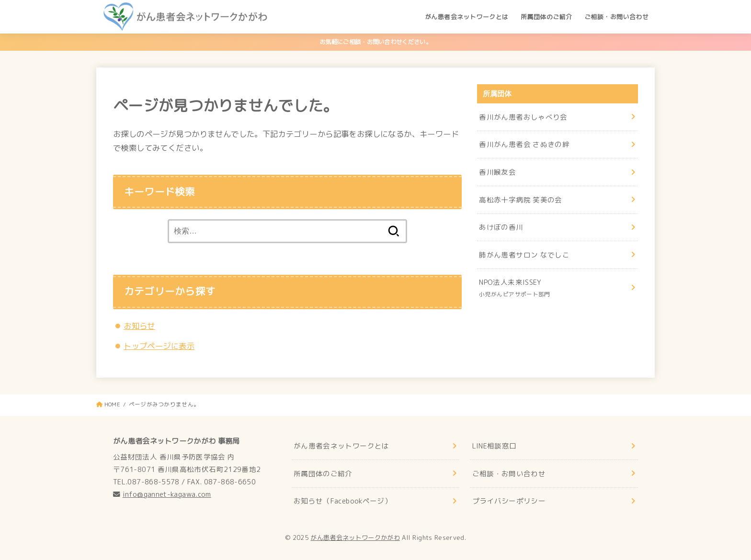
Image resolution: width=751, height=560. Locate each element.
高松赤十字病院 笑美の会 (520, 200)
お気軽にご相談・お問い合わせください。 (375, 42)
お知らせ (139, 326)
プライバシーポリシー (509, 501)
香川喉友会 (497, 172)
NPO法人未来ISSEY (554, 288)
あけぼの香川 (501, 227)
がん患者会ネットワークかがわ (355, 538)
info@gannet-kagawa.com (167, 494)
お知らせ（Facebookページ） (343, 501)
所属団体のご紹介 (546, 17)
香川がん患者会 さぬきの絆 (524, 144)
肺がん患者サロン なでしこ (524, 255)
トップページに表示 (159, 346)
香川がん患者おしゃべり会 (523, 117)
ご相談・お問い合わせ (616, 17)
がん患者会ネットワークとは (467, 17)
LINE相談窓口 (495, 446)
